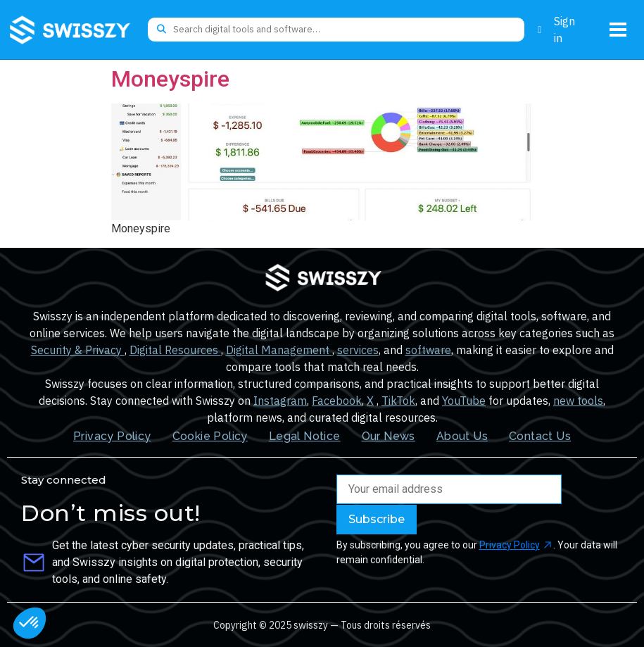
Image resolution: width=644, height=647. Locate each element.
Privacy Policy (112, 436)
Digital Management (279, 350)
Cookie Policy (210, 436)
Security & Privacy (78, 350)
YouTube (464, 401)
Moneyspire (170, 79)
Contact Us (540, 436)
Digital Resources (175, 350)
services (358, 350)
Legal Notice (305, 436)
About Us (462, 436)
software (428, 350)
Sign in (564, 30)
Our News (389, 436)
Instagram (280, 401)
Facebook (337, 401)
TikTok (398, 401)
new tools (578, 401)
